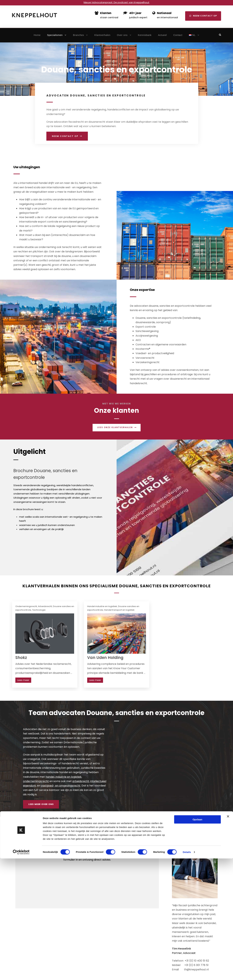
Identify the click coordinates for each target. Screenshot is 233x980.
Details (187, 974)
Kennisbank (145, 35)
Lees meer (23, 680)
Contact (178, 35)
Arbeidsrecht (45, 606)
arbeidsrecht (81, 781)
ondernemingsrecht (36, 781)
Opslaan (197, 941)
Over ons (122, 35)
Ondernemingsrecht (26, 606)
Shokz (21, 658)
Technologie (39, 610)
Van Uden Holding (105, 658)
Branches (78, 35)
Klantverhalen (102, 35)
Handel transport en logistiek (119, 610)
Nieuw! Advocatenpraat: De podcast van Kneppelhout (116, 2)
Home (37, 35)
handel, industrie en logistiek (64, 777)
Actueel (162, 35)
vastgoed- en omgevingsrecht (61, 786)
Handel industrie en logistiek (102, 606)
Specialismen (55, 35)
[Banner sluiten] (228, 938)
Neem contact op (203, 16)
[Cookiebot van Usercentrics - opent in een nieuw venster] (21, 974)
